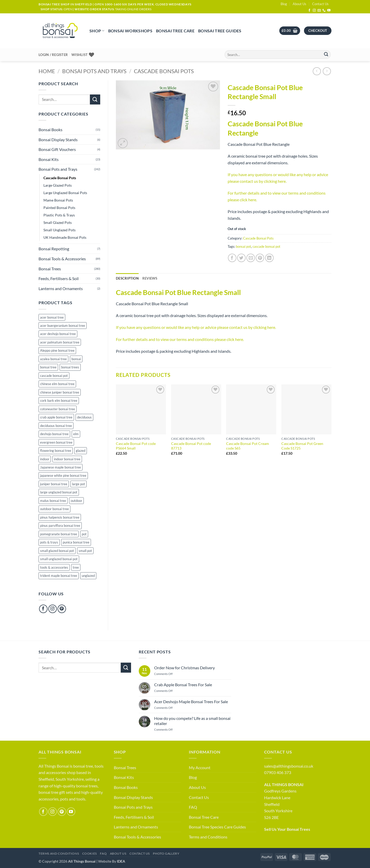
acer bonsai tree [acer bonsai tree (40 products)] (52, 317)
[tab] (150, 278)
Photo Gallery (166, 853)
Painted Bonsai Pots (59, 208)
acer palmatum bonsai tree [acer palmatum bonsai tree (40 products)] (60, 342)
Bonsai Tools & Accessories (62, 259)
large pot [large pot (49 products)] (78, 484)
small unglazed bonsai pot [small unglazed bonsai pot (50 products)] (59, 559)
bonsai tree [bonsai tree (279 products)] (48, 367)
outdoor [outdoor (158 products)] (76, 501)
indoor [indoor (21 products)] (45, 459)
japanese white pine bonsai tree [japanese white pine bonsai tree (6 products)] (63, 475)
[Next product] (317, 71)
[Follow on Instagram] (314, 11)
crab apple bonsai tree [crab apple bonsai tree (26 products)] (56, 417)
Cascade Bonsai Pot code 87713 (191, 446)
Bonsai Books (50, 130)
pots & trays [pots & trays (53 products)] (49, 542)
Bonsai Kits (49, 159)
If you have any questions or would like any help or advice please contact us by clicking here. (196, 327)
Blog (284, 4)
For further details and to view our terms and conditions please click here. (180, 339)
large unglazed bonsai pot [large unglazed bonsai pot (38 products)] (59, 492)
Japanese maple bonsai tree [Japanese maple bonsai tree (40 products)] (61, 467)
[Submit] (326, 55)
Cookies (90, 853)
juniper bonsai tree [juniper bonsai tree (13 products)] (54, 484)
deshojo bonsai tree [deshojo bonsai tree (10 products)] (54, 434)
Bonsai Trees (50, 269)
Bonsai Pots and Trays (94, 71)
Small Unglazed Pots (59, 230)
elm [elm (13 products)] (76, 434)
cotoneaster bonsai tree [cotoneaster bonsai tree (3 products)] (58, 409)
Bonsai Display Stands (58, 140)
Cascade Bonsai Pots (164, 71)
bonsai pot (243, 246)
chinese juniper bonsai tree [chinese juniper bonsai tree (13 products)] (60, 392)
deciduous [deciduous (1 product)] (84, 417)
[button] (290, 31)
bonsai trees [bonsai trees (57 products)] (70, 367)
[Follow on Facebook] (309, 11)
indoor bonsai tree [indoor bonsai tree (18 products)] (67, 459)
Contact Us (320, 4)
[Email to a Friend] (251, 258)
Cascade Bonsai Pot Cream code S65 (248, 446)
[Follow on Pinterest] (62, 609)
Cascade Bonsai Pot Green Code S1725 (302, 446)
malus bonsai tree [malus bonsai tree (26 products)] (53, 501)
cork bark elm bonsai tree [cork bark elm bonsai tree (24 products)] (59, 400)
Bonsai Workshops (130, 31)
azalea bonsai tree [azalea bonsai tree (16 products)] (53, 359)
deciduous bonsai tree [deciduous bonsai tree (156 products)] (56, 426)
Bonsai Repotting (54, 249)
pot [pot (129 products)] (84, 534)
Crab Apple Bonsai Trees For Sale (183, 685)
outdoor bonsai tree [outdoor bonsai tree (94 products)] (54, 509)
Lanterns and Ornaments (61, 288)
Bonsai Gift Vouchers (57, 149)
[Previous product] (327, 71)
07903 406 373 (278, 772)
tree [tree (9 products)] (76, 567)
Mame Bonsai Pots (58, 200)
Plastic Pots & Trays (59, 215)
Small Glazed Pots (58, 222)
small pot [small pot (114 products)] (85, 551)
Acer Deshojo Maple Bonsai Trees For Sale (191, 702)
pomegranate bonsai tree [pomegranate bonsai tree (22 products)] (59, 534)
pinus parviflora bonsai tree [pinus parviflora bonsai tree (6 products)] (60, 526)
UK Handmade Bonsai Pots (65, 237)
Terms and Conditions (208, 837)
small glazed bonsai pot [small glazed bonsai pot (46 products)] (57, 551)
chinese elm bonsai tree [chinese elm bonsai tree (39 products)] (57, 384)
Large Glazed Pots (58, 185)
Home (47, 71)
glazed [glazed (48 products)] (81, 451)
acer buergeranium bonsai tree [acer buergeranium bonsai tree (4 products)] (63, 326)
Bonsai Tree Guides (220, 31)
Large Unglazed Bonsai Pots (65, 193)
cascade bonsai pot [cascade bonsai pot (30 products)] (54, 376)
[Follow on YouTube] (329, 11)
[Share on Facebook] (232, 258)
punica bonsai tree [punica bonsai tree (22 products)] (76, 542)
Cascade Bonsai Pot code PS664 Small (136, 446)
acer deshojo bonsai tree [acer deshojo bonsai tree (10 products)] (58, 334)
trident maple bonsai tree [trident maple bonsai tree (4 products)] (59, 576)
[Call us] (324, 11)
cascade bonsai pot (266, 246)
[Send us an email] (319, 11)
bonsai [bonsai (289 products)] (76, 359)
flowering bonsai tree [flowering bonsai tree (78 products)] (56, 451)
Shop (97, 31)
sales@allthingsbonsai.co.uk (289, 766)
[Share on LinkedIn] (269, 258)
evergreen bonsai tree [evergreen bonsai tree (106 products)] (56, 442)
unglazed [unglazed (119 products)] (88, 576)
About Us (299, 4)
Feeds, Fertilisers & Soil (59, 278)
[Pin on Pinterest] (260, 258)
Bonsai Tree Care (175, 31)
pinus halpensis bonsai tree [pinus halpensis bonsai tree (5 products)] (60, 517)
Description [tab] (127, 278)
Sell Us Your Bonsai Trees (287, 829)
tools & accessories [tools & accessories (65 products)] (54, 567)
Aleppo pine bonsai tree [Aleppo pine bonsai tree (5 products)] (57, 350)
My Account (200, 767)
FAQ (193, 807)
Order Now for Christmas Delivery (184, 668)
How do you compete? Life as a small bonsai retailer (192, 721)
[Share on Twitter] (241, 258)
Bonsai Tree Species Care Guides (217, 827)
